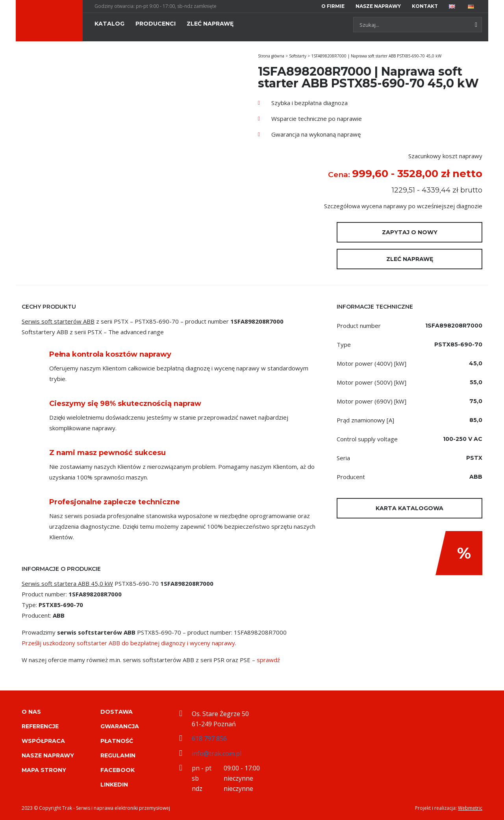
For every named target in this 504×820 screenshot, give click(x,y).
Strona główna (271, 56)
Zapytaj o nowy (410, 232)
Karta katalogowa (409, 508)
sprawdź (268, 660)
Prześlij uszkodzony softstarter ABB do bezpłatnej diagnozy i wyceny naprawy (128, 643)
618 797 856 (209, 739)
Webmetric (470, 808)
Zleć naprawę (410, 259)
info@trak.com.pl (217, 753)
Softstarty (298, 56)
